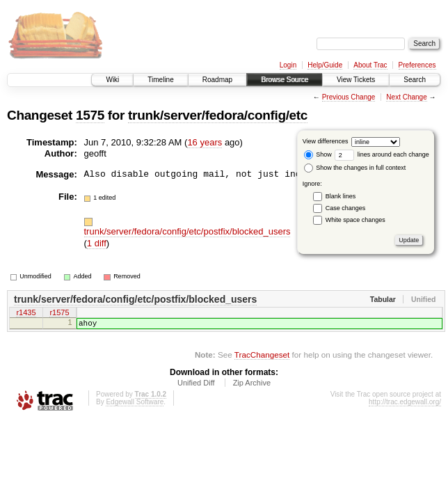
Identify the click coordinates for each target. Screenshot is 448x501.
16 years (205, 142)
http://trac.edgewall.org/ (405, 406)
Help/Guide (325, 65)
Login (288, 65)
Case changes (346, 208)
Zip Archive (252, 387)
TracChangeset (262, 359)
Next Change (406, 97)
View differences (326, 141)
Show (318, 154)
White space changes (355, 220)
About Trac (370, 65)
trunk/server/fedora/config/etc (218, 115)
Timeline (160, 80)
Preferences (417, 65)
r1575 (59, 314)
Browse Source (285, 80)
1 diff (97, 243)
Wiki (112, 80)
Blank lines (341, 196)
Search (415, 80)
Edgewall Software (135, 406)
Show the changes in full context (355, 168)
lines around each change (382, 154)
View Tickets (356, 80)
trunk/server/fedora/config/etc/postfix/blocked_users (187, 231)
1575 (90, 115)
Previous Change (349, 97)
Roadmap (217, 80)
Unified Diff (196, 387)
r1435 (26, 314)
